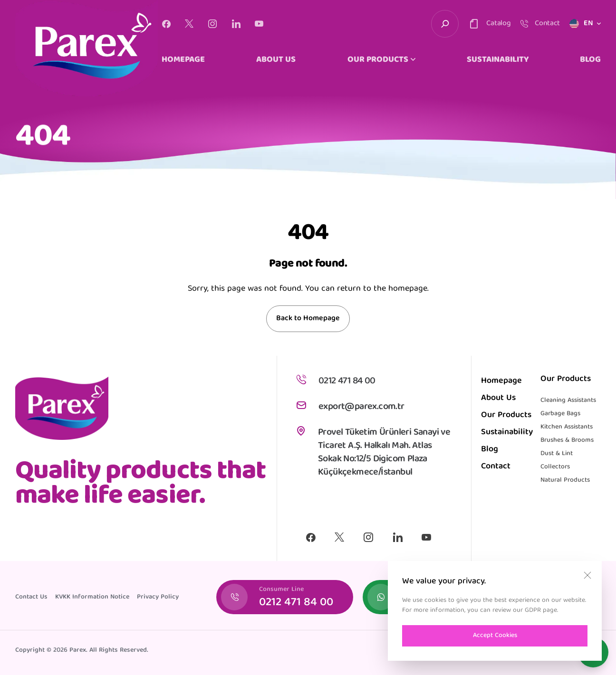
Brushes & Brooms (567, 440)
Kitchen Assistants (567, 427)
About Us (498, 398)
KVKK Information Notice (92, 597)
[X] (189, 24)
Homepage (501, 381)
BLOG (590, 60)
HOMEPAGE (183, 60)
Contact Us (31, 597)
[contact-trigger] (489, 24)
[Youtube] (259, 24)
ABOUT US (276, 60)
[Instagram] (212, 24)
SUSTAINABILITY (498, 60)
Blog (490, 450)
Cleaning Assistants (568, 400)
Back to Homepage (308, 319)
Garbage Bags (560, 414)
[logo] (87, 48)
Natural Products (565, 480)
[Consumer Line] (285, 597)
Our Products (506, 415)
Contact (496, 467)
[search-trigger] (445, 24)
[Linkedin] (236, 24)
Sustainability (507, 433)
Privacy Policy (158, 597)
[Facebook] (166, 24)
